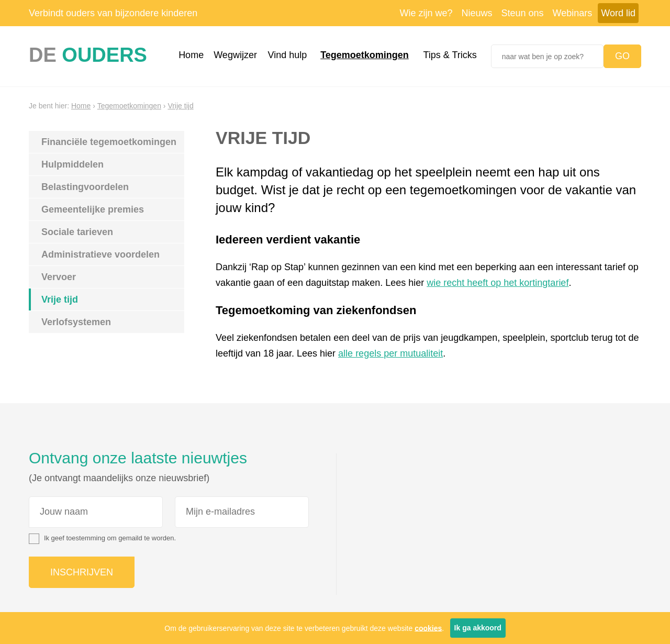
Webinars (573, 13)
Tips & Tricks (450, 55)
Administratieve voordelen (100, 254)
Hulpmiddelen (72, 164)
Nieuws (477, 13)
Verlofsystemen (76, 322)
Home (191, 55)
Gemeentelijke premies (93, 209)
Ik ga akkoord (478, 628)
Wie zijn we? (426, 13)
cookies (428, 628)
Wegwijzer (235, 55)
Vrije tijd (180, 106)
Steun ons (523, 13)
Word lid (618, 13)
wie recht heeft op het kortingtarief (498, 283)
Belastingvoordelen (85, 187)
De (88, 55)
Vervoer (59, 277)
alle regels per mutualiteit (390, 353)
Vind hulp (288, 55)
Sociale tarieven (77, 232)
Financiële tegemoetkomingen (109, 142)
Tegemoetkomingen (365, 55)
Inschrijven (82, 572)
